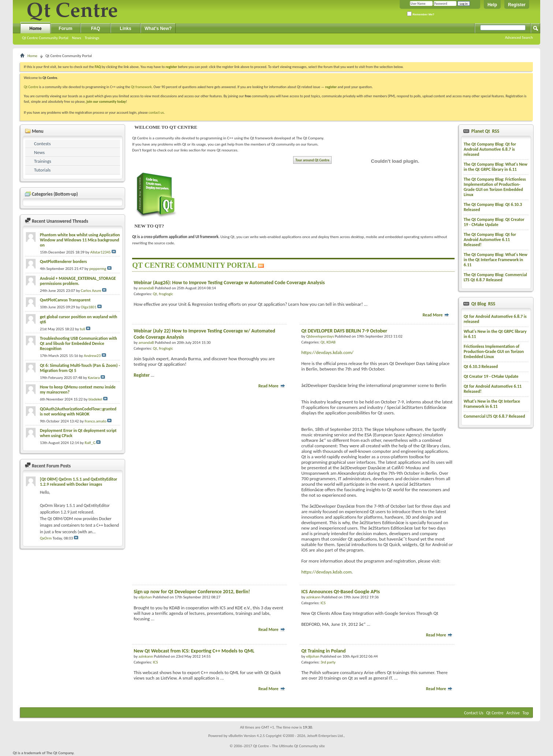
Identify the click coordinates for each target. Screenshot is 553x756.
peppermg (98, 269)
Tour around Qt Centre (312, 160)
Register (517, 5)
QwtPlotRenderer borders (63, 262)
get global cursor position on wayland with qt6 (79, 319)
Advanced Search (519, 37)
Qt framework (141, 87)
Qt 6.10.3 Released (481, 366)
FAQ (96, 29)
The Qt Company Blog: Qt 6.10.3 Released (493, 207)
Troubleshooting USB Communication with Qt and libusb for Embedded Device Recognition (79, 343)
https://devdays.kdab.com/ (327, 352)
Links (125, 29)
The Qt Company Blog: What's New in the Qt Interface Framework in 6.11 (496, 260)
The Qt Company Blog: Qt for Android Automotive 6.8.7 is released (490, 149)
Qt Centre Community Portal (45, 38)
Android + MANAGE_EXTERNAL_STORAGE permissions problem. (78, 281)
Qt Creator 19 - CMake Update (491, 376)
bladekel (95, 399)
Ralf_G (90, 443)
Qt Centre (31, 87)
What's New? (158, 29)
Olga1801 (89, 307)
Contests (42, 144)
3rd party (328, 662)
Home (35, 29)
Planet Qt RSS (485, 131)
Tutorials (42, 170)
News (77, 38)
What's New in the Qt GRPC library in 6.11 (495, 334)
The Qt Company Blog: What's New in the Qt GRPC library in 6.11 (496, 167)
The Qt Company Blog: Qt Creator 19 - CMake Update (494, 222)
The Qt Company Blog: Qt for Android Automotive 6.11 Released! (490, 240)
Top (526, 713)
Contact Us (474, 713)
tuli (83, 329)
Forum (65, 29)
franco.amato (96, 421)
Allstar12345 (101, 252)
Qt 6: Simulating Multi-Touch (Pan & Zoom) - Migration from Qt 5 (80, 368)
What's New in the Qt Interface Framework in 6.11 (492, 404)
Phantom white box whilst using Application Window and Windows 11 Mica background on (80, 240)
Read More (436, 315)
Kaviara (94, 378)
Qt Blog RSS (483, 304)
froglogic (166, 294)
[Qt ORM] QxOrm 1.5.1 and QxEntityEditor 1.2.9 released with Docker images (79, 482)
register (331, 87)
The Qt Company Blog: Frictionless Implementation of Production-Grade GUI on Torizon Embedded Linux (495, 187)
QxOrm (46, 538)
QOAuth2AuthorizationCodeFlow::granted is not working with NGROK (78, 411)
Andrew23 (92, 356)
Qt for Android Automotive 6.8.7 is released (495, 319)
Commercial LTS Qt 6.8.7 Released (494, 416)
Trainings (92, 38)
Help (492, 5)
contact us (156, 112)
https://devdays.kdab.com (326, 572)
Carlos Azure (91, 291)
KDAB (331, 342)
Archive (513, 713)
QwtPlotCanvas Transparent (65, 300)
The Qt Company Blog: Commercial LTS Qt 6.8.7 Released (495, 277)
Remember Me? (421, 14)
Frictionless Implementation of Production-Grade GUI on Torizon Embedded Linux (494, 351)
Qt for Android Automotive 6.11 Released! (493, 389)
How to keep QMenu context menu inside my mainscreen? (78, 390)
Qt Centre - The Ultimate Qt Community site (289, 746)
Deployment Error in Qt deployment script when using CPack (78, 433)
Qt (155, 294)
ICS (323, 603)
